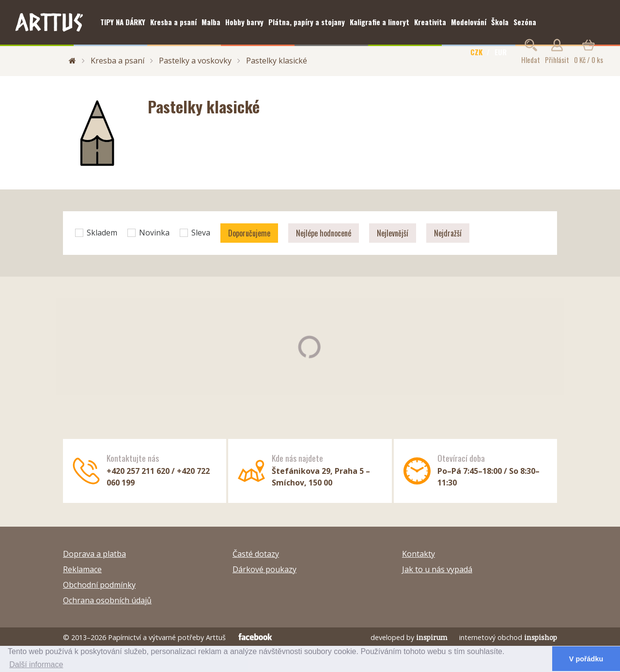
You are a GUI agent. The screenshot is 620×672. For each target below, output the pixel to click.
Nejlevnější (393, 233)
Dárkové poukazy (264, 569)
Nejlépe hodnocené (324, 233)
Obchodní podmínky (99, 585)
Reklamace (82, 569)
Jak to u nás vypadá (437, 569)
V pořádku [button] (586, 659)
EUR (501, 52)
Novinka (148, 233)
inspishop (541, 637)
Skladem (96, 233)
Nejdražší (448, 233)
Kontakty (418, 554)
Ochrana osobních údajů (107, 600)
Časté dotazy (256, 554)
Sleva (195, 233)
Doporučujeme (249, 233)
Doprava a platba (94, 554)
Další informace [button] (36, 664)
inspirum (432, 637)
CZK (476, 52)
